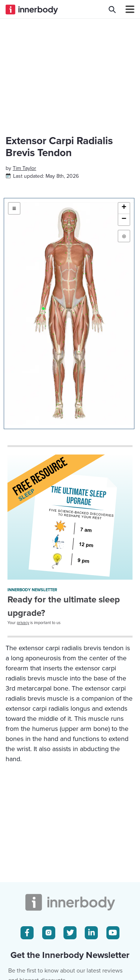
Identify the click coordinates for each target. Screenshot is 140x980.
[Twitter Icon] (70, 933)
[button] (124, 208)
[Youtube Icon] (113, 933)
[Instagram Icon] (49, 933)
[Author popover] (24, 168)
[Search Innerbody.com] (112, 9)
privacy (23, 623)
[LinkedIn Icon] (91, 933)
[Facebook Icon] (27, 933)
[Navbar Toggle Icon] (127, 9)
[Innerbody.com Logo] (32, 9)
